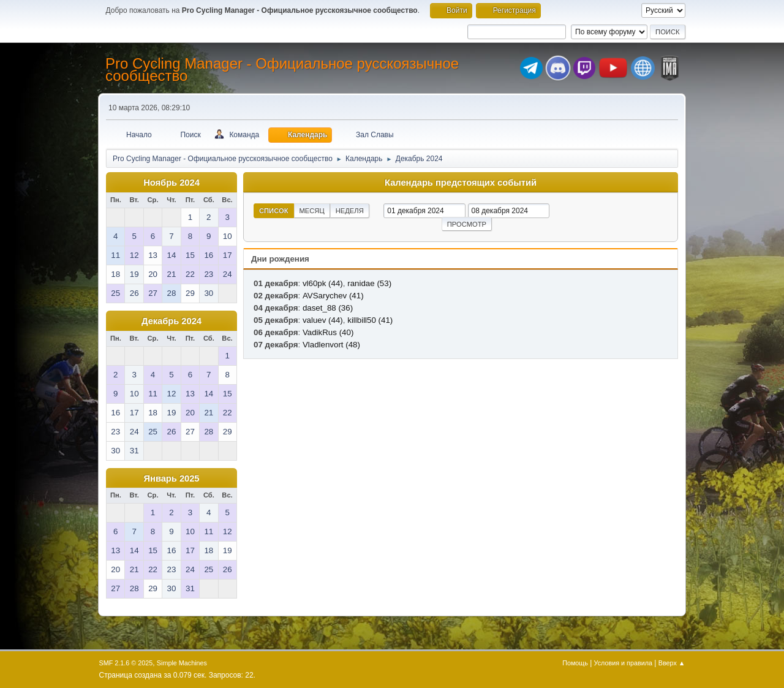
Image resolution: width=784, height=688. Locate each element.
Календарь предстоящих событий (461, 183)
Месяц (312, 211)
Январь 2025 (172, 478)
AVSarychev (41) (333, 296)
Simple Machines (182, 663)
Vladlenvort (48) (331, 345)
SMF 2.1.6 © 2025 (126, 663)
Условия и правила (623, 663)
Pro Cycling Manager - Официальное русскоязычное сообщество (282, 70)
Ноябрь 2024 (171, 183)
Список (274, 211)
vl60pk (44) (323, 283)
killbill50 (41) (370, 320)
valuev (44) (323, 320)
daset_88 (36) (328, 308)
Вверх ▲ (672, 663)
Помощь (575, 663)
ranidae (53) (369, 283)
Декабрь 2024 (171, 321)
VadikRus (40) (328, 332)
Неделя (350, 211)
